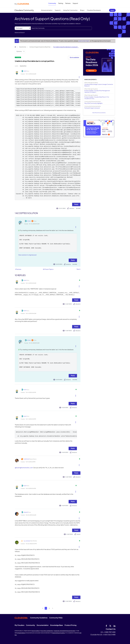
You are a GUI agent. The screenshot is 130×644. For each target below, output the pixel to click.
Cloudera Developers (94, 10)
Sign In (112, 10)
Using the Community (70, 10)
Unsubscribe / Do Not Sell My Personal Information (65, 631)
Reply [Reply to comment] (73, 260)
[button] (79, 77)
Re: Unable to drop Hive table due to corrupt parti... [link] (66, 47)
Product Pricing (70, 625)
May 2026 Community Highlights (93, 103)
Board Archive (23, 47)
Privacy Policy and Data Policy (47, 631)
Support (75, 3)
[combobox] (61, 28)
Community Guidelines (39, 618)
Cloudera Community (24, 10)
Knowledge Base (57, 625)
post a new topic (84, 41)
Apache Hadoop (22, 633)
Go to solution (74, 57)
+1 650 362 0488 (109, 635)
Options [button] (19, 51)
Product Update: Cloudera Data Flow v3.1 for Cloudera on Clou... (97, 98)
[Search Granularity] (23, 28)
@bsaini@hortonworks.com (24, 468)
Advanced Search (20, 32)
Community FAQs (56, 618)
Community (52, 3)
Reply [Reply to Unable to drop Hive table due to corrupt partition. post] (76, 204)
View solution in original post (27, 255)
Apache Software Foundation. (59, 633)
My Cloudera (19, 625)
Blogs (82, 10)
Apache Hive (23, 66)
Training (61, 3)
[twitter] (110, 626)
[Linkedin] (115, 626)
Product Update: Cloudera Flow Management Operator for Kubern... (97, 91)
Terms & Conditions (36, 631)
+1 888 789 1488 (109, 632)
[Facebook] (106, 626)
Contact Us (111, 629)
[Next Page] (53, 608)
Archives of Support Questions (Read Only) (40, 47)
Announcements (46, 10)
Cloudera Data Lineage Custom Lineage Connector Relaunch (99, 85)
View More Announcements (99, 113)
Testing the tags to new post (92, 108)
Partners (68, 3)
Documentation (43, 625)
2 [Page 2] (49, 608)
